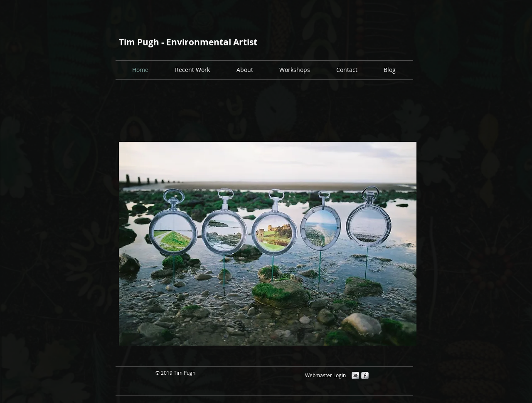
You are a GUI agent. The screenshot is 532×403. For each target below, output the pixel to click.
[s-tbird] (355, 376)
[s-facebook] (365, 376)
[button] (294, 70)
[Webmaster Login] (325, 375)
